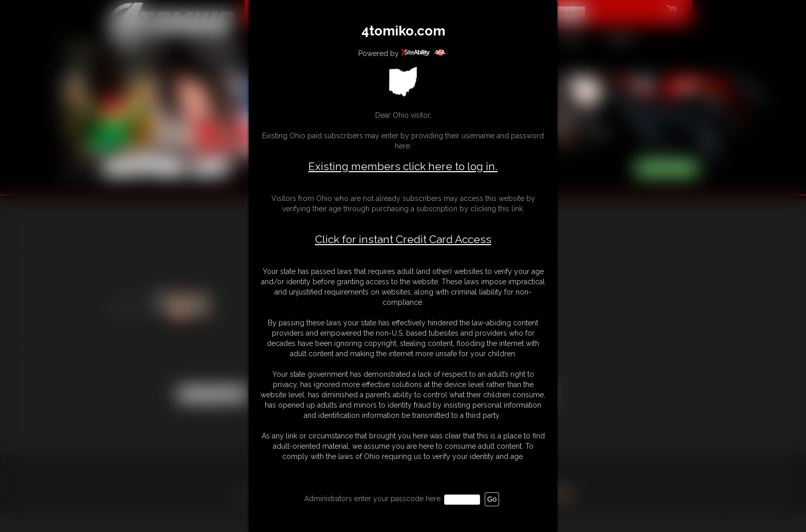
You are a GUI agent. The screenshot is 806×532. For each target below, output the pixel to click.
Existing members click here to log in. (403, 166)
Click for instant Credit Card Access (403, 240)
